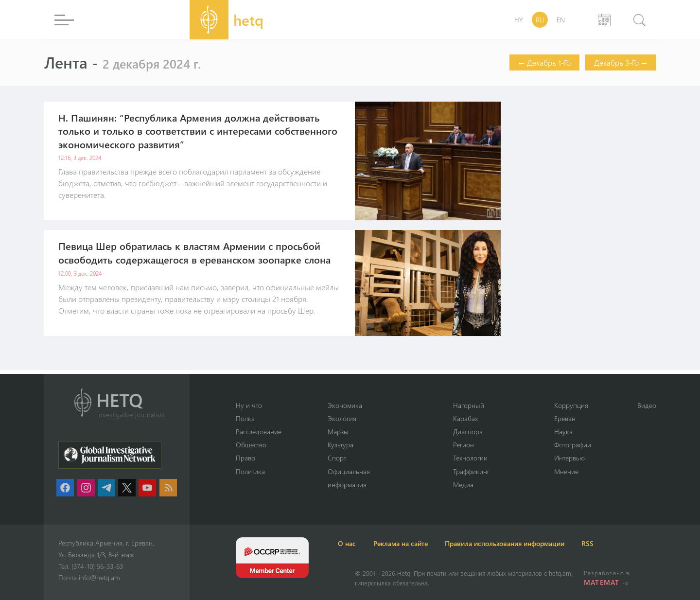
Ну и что (249, 404)
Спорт (342, 458)
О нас (364, 543)
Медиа (463, 484)
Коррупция (568, 404)
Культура (346, 444)
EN (561, 20)
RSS (646, 543)
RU (540, 20)
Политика (251, 471)
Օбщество (253, 444)
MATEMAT (603, 582)
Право (246, 458)
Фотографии (570, 444)
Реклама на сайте (431, 543)
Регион (463, 444)
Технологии (471, 458)
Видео (646, 404)
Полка (246, 417)
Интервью (567, 458)
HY (519, 20)
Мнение (563, 471)
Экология (347, 417)
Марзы (343, 431)
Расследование (261, 431)
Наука (560, 431)
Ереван (562, 417)
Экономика (350, 404)
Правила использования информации (549, 543)
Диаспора (468, 431)
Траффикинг (472, 471)
